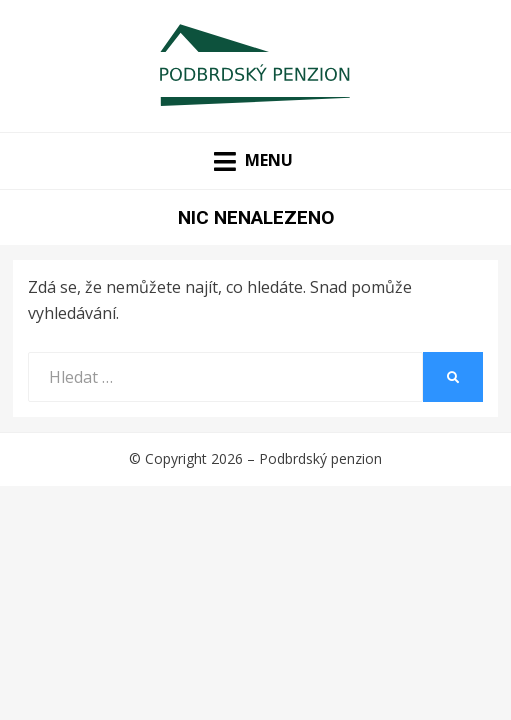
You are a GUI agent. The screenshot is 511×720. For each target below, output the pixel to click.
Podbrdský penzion (320, 458)
